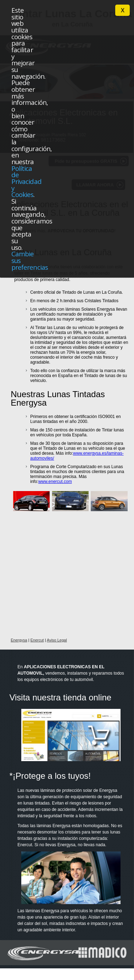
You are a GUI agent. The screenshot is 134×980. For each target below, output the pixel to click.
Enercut (37, 640)
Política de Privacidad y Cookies (26, 181)
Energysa (19, 640)
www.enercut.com (55, 482)
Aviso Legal (57, 640)
